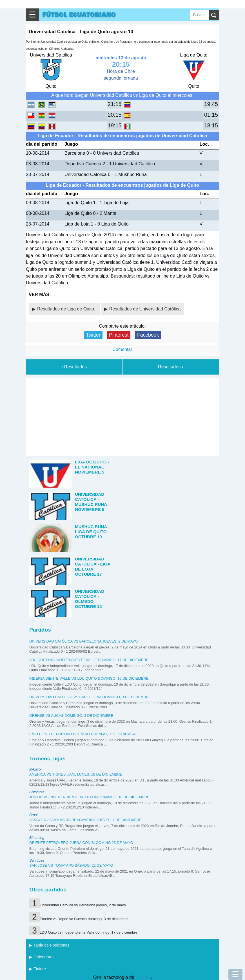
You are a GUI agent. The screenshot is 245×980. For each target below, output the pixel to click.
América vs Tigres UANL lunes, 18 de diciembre (76, 774)
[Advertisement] (122, 416)
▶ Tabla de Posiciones (49, 945)
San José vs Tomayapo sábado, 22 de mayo (71, 865)
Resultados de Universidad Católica (145, 309)
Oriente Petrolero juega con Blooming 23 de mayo (81, 843)
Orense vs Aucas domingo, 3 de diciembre (71, 716)
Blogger (143, 977)
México (35, 769)
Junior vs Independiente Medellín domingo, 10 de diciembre (89, 797)
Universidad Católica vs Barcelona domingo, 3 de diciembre (90, 697)
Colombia (37, 792)
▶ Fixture (38, 969)
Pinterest (119, 335)
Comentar (122, 349)
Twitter (93, 335)
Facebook (148, 335)
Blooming (37, 838)
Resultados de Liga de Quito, (67, 309)
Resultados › (171, 367)
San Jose (37, 860)
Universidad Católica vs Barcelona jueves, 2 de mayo (83, 641)
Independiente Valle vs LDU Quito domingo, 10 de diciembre (89, 678)
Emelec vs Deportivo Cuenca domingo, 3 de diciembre (83, 734)
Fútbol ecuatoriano (79, 15)
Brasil (34, 815)
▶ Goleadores (42, 957)
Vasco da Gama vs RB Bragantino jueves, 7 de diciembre (85, 820)
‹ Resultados (74, 367)
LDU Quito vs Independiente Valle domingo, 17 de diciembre (89, 660)
